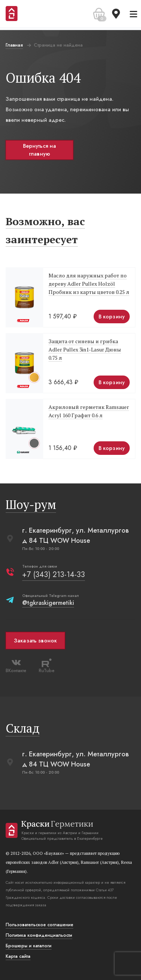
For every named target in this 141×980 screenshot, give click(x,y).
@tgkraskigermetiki (48, 603)
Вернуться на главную (40, 150)
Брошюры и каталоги (29, 946)
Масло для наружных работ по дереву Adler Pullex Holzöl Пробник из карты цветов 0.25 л (89, 284)
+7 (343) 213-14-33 (54, 575)
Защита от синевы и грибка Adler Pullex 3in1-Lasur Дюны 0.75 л (85, 349)
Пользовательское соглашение (39, 925)
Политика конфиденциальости (39, 935)
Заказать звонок (35, 641)
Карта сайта (18, 956)
